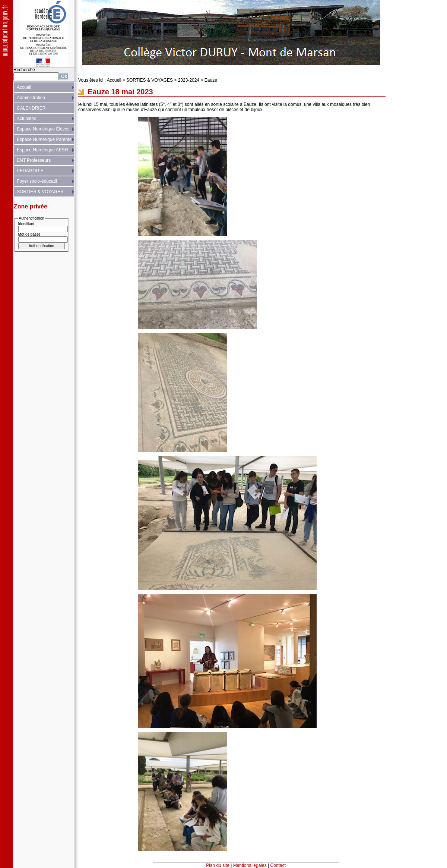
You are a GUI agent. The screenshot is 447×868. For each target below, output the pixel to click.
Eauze (211, 80)
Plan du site (218, 865)
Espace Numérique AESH (42, 150)
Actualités (26, 119)
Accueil (24, 87)
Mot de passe (29, 234)
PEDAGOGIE (30, 171)
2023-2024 (189, 80)
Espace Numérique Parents (44, 139)
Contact (278, 865)
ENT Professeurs (34, 160)
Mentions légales (250, 865)
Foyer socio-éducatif (37, 181)
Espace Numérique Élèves (43, 129)
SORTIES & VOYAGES (40, 192)
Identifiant (26, 224)
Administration (31, 98)
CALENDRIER (31, 108)
